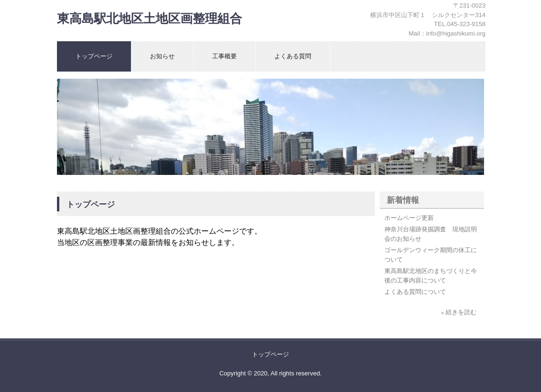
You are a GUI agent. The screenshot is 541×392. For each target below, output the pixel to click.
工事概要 (224, 56)
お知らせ (162, 56)
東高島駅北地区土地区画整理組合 (149, 19)
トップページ (94, 56)
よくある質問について (415, 292)
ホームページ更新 (409, 218)
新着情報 (403, 200)
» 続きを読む (459, 312)
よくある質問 (293, 56)
